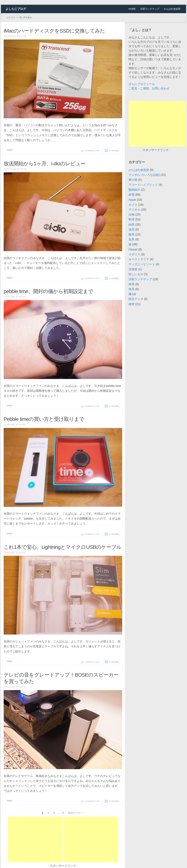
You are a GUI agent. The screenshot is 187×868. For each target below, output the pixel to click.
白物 (131, 215)
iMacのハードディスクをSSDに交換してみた (54, 31)
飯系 (131, 234)
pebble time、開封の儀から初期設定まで (48, 291)
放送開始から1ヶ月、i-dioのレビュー (44, 164)
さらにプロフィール (142, 84)
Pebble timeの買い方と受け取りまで (44, 419)
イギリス (134, 254)
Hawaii (133, 249)
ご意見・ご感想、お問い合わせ (149, 88)
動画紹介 (134, 190)
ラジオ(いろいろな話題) (144, 175)
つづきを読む (114, 151)
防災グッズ (136, 299)
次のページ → (76, 813)
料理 (131, 219)
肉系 (131, 225)
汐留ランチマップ (150, 9)
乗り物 (133, 180)
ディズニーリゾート (142, 264)
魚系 (131, 239)
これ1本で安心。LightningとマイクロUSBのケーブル (63, 547)
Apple (132, 200)
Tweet (10, 150)
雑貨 (131, 304)
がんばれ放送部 (172, 9)
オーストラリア (139, 259)
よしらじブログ (16, 9)
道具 (131, 230)
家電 (131, 195)
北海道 (133, 269)
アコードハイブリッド (143, 185)
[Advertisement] (35, 839)
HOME (132, 9)
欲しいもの (136, 274)
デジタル (134, 210)
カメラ (133, 205)
